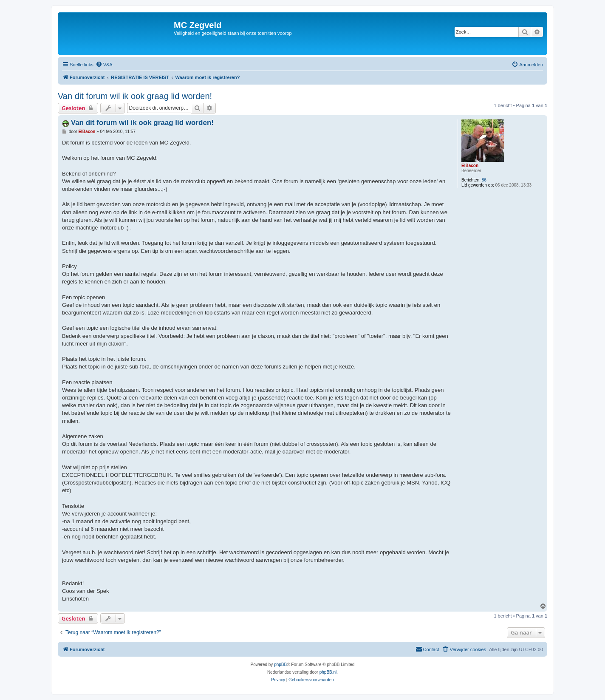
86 (484, 180)
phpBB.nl (328, 672)
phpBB (280, 665)
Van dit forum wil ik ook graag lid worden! (135, 96)
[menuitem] (104, 65)
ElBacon (470, 166)
